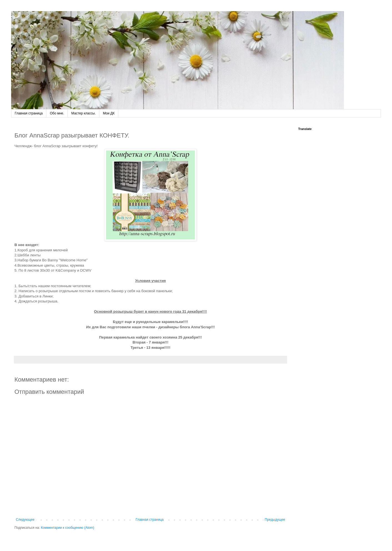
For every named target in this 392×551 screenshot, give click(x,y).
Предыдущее (275, 520)
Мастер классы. (84, 113)
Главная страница (29, 113)
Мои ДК (109, 113)
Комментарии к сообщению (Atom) (67, 528)
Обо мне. (57, 113)
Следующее (25, 520)
